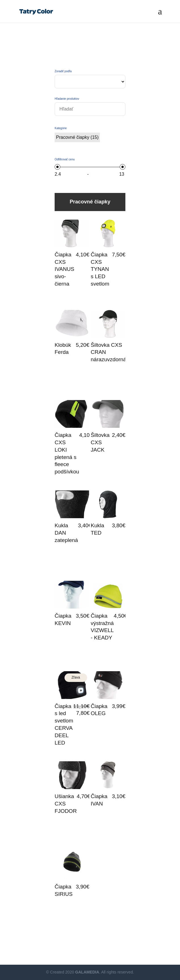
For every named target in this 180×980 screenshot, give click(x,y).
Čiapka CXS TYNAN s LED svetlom (100, 269)
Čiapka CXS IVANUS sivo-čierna (64, 269)
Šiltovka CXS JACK (100, 442)
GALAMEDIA (87, 972)
